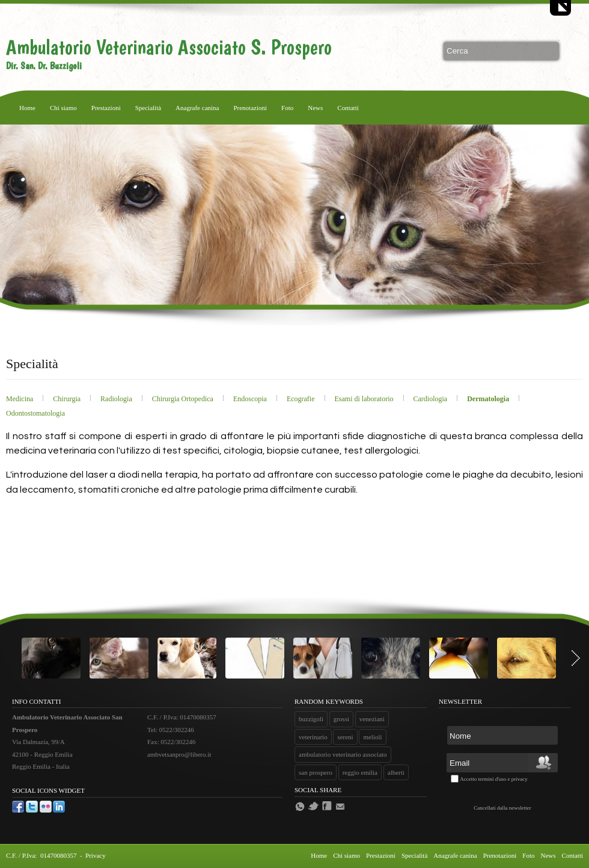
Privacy (96, 855)
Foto (287, 108)
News (315, 108)
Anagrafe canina (197, 108)
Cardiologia (432, 399)
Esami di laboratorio (365, 399)
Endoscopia (251, 399)
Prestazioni (106, 108)
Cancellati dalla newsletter (502, 808)
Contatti (348, 108)
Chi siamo (63, 108)
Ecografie (302, 399)
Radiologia (117, 399)
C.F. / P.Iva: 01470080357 (42, 855)
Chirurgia (68, 399)
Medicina (20, 399)
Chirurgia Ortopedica (184, 399)
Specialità (148, 108)
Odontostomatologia (35, 413)
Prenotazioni (250, 108)
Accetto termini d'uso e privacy (494, 779)
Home (27, 108)
